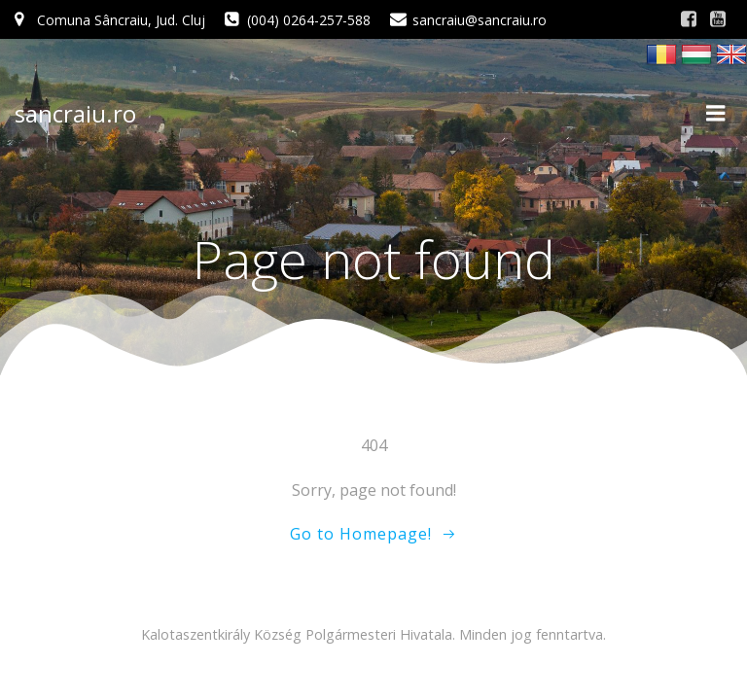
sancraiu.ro (75, 113)
